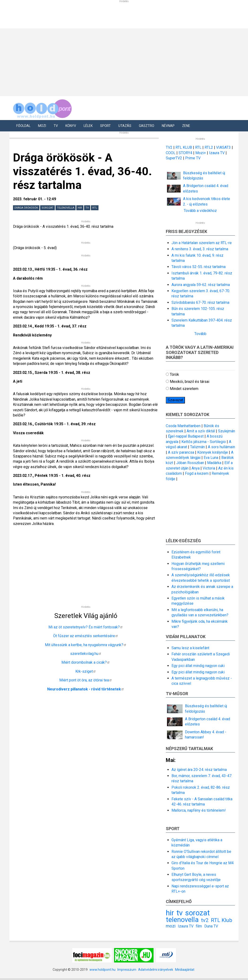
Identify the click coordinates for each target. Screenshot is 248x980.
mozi (171, 926)
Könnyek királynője (213, 452)
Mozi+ (201, 153)
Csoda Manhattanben (183, 426)
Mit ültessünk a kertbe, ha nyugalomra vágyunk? (86, 645)
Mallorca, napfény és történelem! (199, 810)
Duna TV (211, 926)
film (199, 926)
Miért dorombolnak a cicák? (86, 662)
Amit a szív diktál (201, 431)
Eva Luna (211, 458)
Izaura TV (217, 153)
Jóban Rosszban (190, 463)
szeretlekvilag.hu (86, 654)
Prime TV (193, 158)
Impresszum (127, 970)
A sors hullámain (221, 447)
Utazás (125, 126)
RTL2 (209, 147)
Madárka (214, 463)
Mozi (42, 126)
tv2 (205, 920)
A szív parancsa (181, 452)
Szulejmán (227, 431)
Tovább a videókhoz (200, 211)
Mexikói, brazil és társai (190, 382)
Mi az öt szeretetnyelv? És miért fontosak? (86, 627)
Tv (56, 126)
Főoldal (23, 126)
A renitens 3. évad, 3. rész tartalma (200, 249)
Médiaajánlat (185, 970)
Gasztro (147, 126)
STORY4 (186, 153)
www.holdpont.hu (103, 970)
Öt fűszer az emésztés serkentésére (86, 636)
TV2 (169, 147)
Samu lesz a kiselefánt (190, 648)
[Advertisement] (86, 568)
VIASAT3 (223, 147)
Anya (196, 468)
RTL (95, 208)
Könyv (71, 126)
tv (87, 208)
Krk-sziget (86, 671)
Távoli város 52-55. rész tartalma (199, 267)
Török (174, 374)
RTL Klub (222, 920)
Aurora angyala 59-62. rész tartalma (201, 285)
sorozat (47, 208)
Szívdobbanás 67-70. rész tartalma (200, 302)
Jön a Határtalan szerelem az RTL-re (202, 243)
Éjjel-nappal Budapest (186, 436)
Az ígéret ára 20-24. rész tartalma (199, 770)
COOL (171, 153)
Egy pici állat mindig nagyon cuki (198, 666)
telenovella (66, 208)
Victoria (209, 468)
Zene (186, 126)
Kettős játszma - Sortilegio (204, 442)
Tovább (200, 334)
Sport (105, 126)
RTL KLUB (184, 147)
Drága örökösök (26, 208)
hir (80, 208)
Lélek (88, 126)
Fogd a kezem (197, 473)
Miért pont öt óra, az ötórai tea (86, 680)
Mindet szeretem (184, 389)
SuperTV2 (174, 158)
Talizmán (197, 447)
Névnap (168, 126)
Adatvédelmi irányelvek (156, 970)
